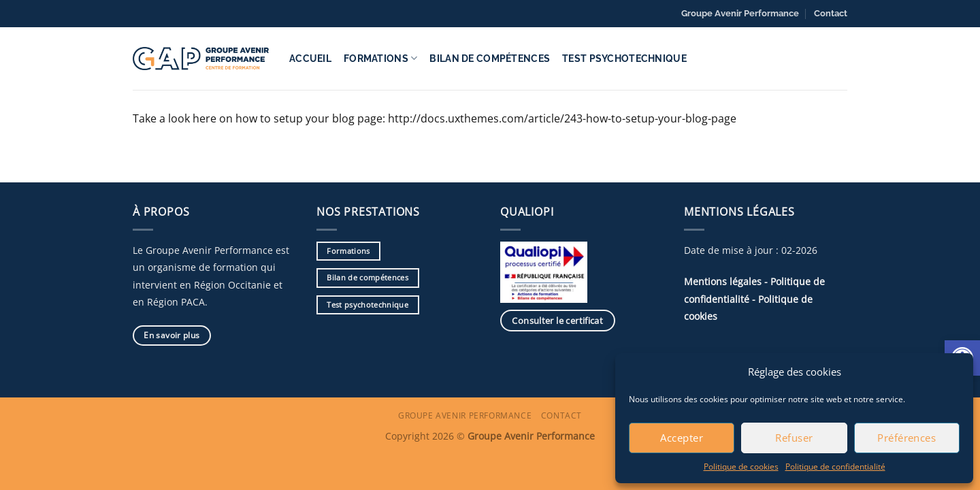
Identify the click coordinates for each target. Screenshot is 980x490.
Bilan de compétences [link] (490, 58)
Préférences (906, 438)
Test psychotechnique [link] (624, 58)
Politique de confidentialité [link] (835, 467)
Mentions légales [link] (723, 281)
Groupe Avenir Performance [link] (740, 13)
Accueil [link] (310, 58)
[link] (201, 59)
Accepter (682, 438)
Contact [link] (831, 13)
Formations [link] (380, 58)
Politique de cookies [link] (741, 467)
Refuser (794, 438)
